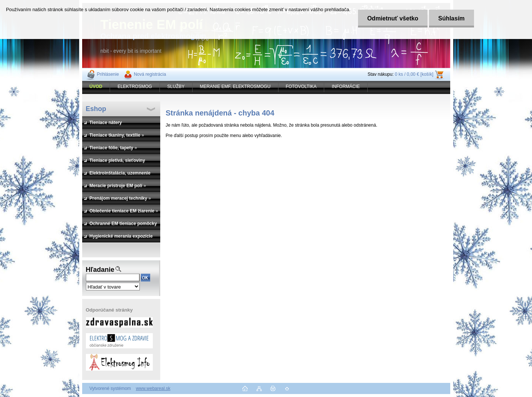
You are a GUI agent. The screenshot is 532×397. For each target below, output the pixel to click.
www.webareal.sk (153, 388)
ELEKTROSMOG (135, 87)
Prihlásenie (108, 74)
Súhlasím (452, 18)
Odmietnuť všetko (393, 18)
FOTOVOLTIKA (301, 87)
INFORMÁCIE (346, 87)
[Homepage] (96, 87)
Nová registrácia (150, 74)
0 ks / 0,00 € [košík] (414, 74)
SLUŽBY (176, 87)
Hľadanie (100, 270)
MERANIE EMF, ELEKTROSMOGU (235, 87)
